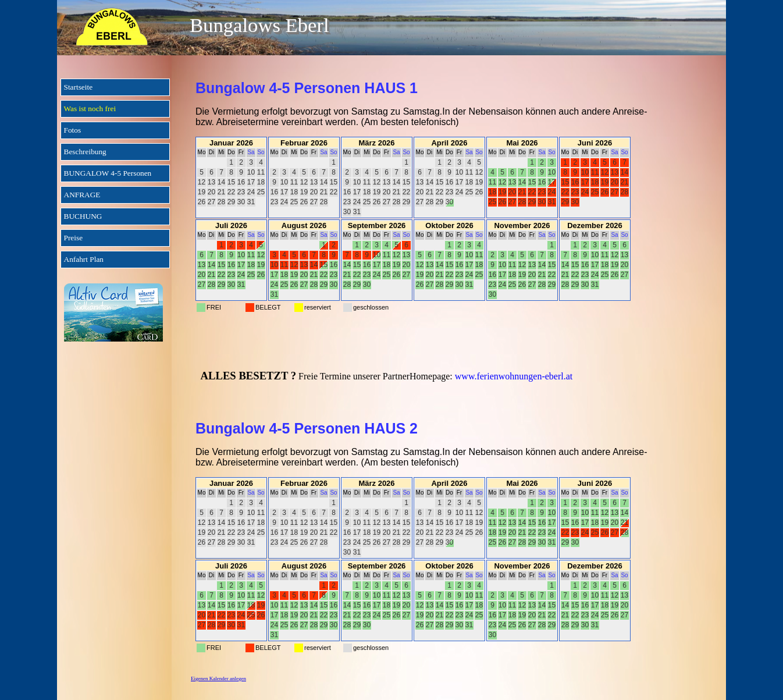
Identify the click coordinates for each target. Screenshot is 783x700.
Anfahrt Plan (84, 259)
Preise (74, 238)
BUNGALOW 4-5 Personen (108, 173)
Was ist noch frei (90, 109)
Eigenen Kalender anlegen (218, 678)
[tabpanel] (449, 206)
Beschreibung (85, 152)
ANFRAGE (82, 195)
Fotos (73, 130)
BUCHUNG (83, 216)
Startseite (79, 87)
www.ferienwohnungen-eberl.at (514, 376)
